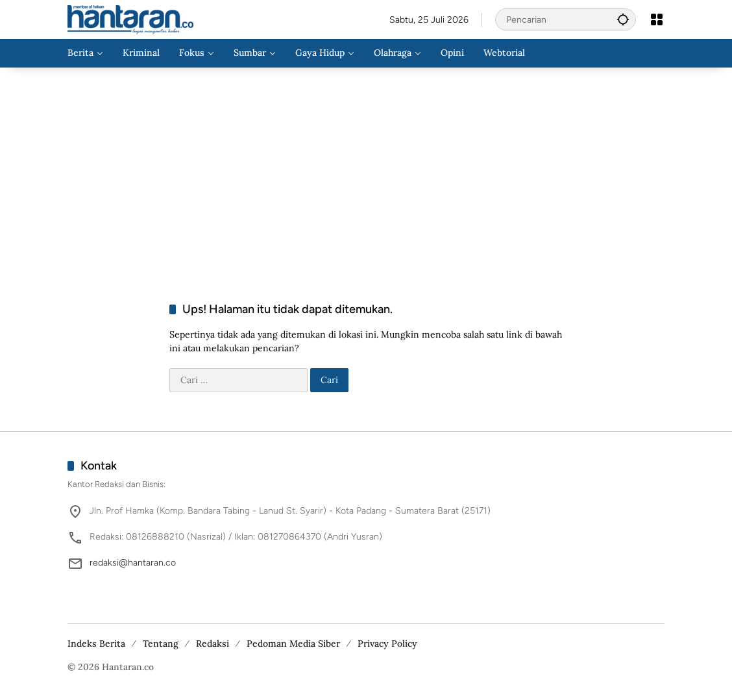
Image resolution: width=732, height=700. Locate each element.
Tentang (161, 644)
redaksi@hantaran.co (133, 563)
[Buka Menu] (657, 19)
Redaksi (213, 644)
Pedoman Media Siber (293, 644)
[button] (623, 19)
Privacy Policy (387, 644)
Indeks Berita (96, 644)
